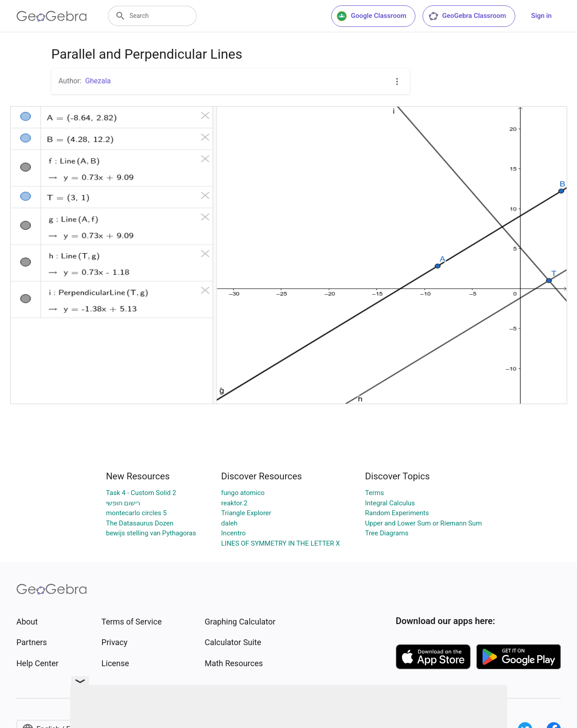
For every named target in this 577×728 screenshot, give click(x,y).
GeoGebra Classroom (467, 16)
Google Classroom (372, 16)
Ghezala (98, 81)
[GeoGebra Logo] (52, 16)
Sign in (542, 16)
